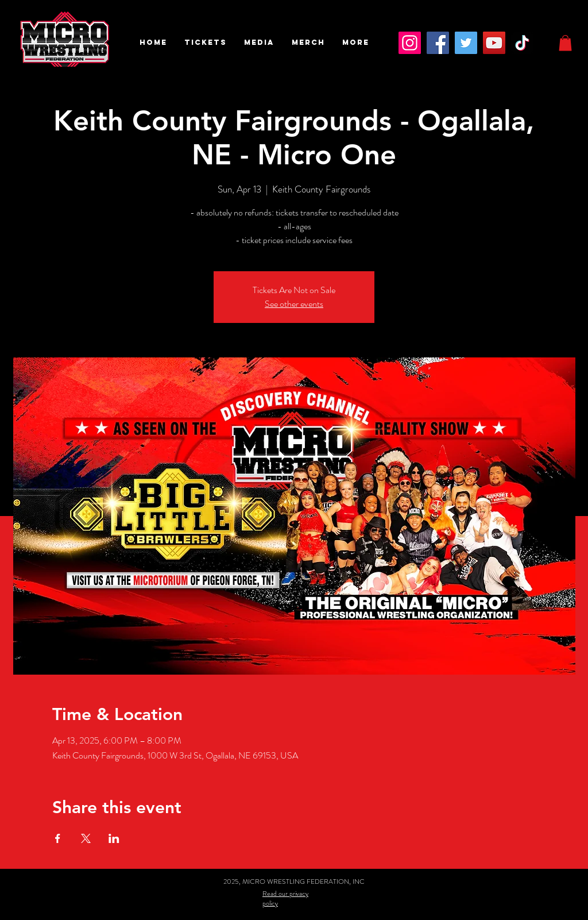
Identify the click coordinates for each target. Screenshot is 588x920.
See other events (294, 304)
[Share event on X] (86, 838)
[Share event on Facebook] (58, 838)
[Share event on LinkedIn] (114, 838)
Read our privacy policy (285, 898)
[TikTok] (522, 43)
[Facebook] (438, 43)
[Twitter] (466, 43)
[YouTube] (494, 43)
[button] (206, 43)
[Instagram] (410, 43)
